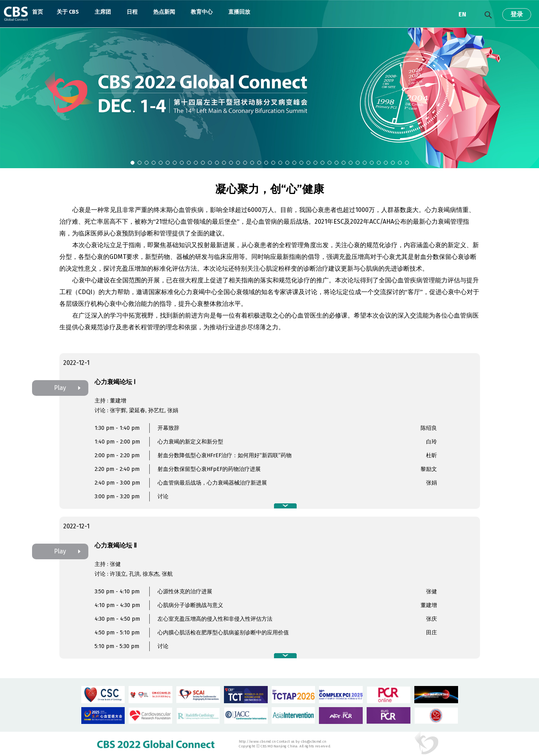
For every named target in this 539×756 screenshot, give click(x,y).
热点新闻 (164, 12)
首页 (38, 12)
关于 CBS (68, 12)
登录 (517, 14)
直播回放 (239, 12)
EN (462, 14)
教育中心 (202, 12)
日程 (132, 12)
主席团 (103, 12)
